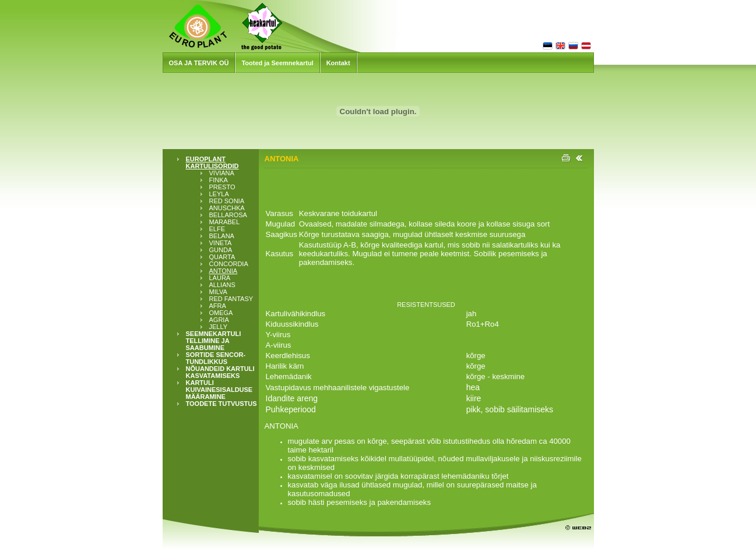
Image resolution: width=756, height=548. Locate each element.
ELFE (217, 229)
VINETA (221, 243)
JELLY (219, 327)
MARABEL (225, 222)
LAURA (220, 278)
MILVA (218, 292)
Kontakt (338, 63)
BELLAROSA (228, 215)
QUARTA (222, 257)
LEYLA (219, 194)
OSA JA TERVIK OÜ (199, 63)
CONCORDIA (229, 264)
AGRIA (219, 320)
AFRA (218, 306)
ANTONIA (224, 271)
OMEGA (221, 313)
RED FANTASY (231, 299)
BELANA (222, 236)
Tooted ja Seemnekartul (277, 63)
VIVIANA (222, 173)
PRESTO (222, 187)
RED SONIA (227, 201)
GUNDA (221, 250)
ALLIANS (222, 285)
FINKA (219, 180)
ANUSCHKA (227, 208)
